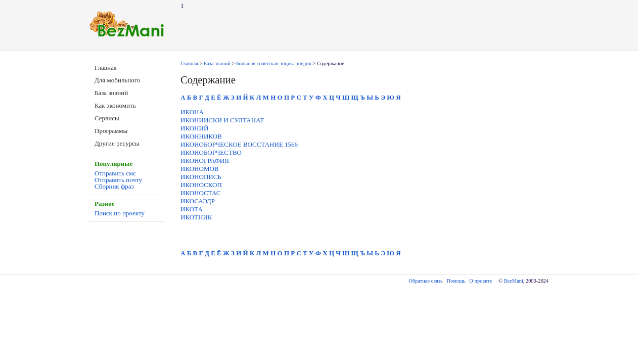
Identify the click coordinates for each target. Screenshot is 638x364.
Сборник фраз (114, 186)
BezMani (514, 281)
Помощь (456, 281)
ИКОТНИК (196, 217)
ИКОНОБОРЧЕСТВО (211, 152)
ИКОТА (192, 209)
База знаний (111, 93)
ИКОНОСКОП (201, 185)
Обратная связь (425, 281)
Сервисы (107, 118)
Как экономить (115, 105)
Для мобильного (117, 80)
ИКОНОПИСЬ (201, 177)
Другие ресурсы (117, 143)
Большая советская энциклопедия (274, 63)
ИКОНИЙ (194, 128)
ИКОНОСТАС (200, 193)
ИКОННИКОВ (201, 136)
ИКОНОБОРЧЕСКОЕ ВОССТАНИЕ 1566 (239, 144)
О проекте (481, 281)
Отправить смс (115, 173)
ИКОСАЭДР (198, 201)
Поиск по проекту (120, 213)
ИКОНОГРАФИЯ (205, 161)
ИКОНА (192, 112)
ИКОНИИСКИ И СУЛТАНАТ (222, 120)
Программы (111, 131)
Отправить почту (118, 180)
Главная (106, 67)
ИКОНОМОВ (200, 169)
